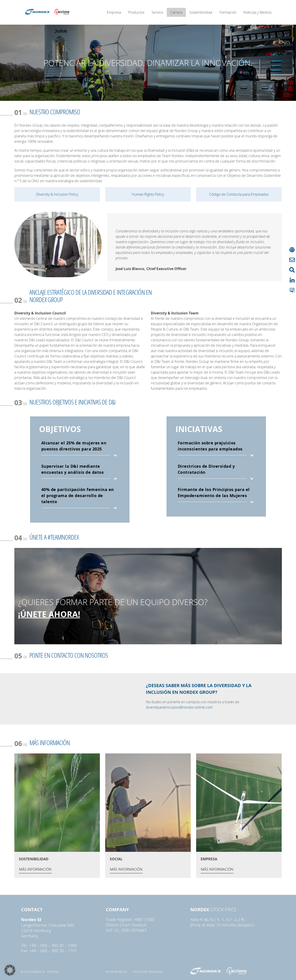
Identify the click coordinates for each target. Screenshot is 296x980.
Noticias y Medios (258, 12)
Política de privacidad (148, 972)
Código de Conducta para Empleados (239, 194)
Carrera (176, 12)
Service (157, 12)
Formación (228, 12)
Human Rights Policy (148, 194)
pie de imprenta (116, 972)
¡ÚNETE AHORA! (49, 614)
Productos (136, 12)
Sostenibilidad (201, 12)
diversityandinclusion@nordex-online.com (179, 707)
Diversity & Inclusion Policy (57, 194)
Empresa (114, 12)
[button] (10, 970)
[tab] (80, 449)
